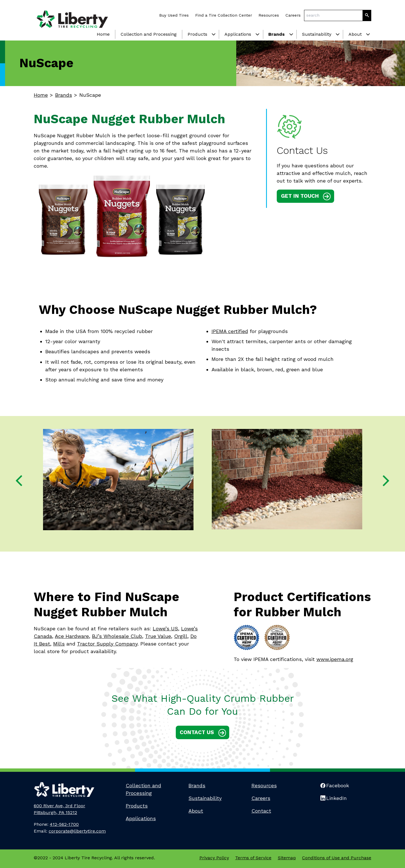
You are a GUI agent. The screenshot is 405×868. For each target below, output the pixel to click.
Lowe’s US (165, 628)
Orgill (181, 636)
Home (103, 34)
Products (197, 34)
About (355, 34)
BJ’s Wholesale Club (117, 636)
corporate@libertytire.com (77, 831)
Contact (261, 811)
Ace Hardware (72, 636)
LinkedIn (337, 798)
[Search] (367, 15)
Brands (276, 34)
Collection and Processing (149, 34)
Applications (238, 34)
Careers (293, 15)
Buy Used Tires (174, 15)
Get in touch (300, 196)
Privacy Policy (214, 858)
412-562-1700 (64, 824)
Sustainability (317, 34)
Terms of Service (253, 858)
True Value (158, 636)
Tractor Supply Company (107, 644)
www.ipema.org (335, 659)
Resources (269, 15)
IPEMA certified (230, 331)
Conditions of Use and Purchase (337, 858)
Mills (59, 644)
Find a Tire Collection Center (224, 15)
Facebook (338, 785)
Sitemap (287, 858)
